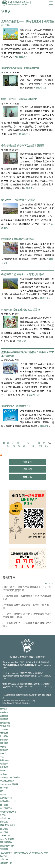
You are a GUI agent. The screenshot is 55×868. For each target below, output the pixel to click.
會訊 (2, 791)
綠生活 (3, 753)
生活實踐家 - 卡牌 (8, 801)
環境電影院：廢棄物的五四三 (17, 406)
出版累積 (4, 788)
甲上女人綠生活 (7, 781)
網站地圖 (14, 700)
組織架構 (4, 719)
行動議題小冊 (6, 798)
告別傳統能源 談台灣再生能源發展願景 (23, 145)
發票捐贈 (4, 849)
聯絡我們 (22, 700)
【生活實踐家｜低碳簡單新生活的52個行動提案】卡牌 (24, 853)
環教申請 (4, 859)
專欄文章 (4, 764)
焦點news (4, 760)
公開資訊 (4, 729)
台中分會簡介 (6, 808)
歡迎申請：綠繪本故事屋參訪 (17, 239)
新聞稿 (3, 770)
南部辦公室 (5, 818)
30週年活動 (5, 726)
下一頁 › (32, 446)
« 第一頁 (5, 443)
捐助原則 (4, 856)
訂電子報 (27, 477)
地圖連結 (45, 662)
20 (28, 443)
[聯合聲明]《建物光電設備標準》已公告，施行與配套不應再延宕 (27, 588)
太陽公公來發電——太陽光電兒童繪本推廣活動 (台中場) (27, 23)
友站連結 (6, 700)
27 (19, 446)
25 (8, 446)
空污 (2, 757)
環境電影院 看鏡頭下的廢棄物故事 (20, 68)
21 (34, 443)
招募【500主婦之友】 (10, 825)
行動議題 (4, 743)
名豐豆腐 (15, 703)
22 (39, 443)
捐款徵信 (4, 740)
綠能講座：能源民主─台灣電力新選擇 (22, 274)
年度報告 (4, 736)
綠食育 (3, 747)
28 (24, 446)
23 (44, 443)
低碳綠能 (4, 750)
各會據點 (4, 716)
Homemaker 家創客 (9, 784)
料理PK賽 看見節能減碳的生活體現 (21, 310)
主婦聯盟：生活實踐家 (10, 777)
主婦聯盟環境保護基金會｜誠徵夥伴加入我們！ (26, 606)
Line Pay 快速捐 (7, 839)
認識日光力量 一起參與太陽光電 (19, 99)
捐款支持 (27, 462)
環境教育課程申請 (8, 812)
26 (14, 446)
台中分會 (4, 805)
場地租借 (27, 469)
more (48, 583)
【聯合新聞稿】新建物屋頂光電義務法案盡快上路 (27, 598)
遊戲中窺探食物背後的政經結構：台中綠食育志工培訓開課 (27, 354)
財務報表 (4, 733)
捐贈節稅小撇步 (7, 846)
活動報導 (4, 767)
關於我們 (4, 709)
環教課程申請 (6, 863)
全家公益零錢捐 (24, 703)
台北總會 (4, 829)
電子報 (3, 794)
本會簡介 (4, 712)
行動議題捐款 (6, 842)
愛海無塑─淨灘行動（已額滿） (19, 200)
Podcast (4, 774)
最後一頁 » (43, 446)
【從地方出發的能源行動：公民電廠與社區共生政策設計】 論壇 (27, 615)
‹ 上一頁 (16, 443)
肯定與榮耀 (5, 723)
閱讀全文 (21, 56)
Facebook (30, 700)
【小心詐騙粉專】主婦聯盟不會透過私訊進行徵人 (27, 624)
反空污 (3, 815)
